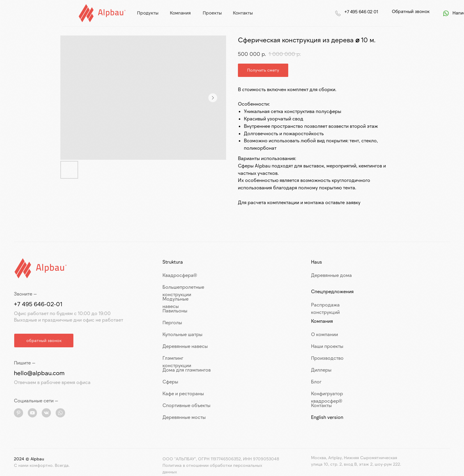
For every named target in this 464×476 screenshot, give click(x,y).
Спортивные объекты (186, 405)
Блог (316, 381)
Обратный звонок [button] (411, 11)
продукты (148, 13)
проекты (212, 13)
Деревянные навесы (185, 346)
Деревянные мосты (184, 417)
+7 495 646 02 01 (361, 12)
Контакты (321, 405)
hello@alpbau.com (39, 373)
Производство (327, 358)
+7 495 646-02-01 (38, 304)
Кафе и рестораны (183, 393)
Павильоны (175, 310)
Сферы (170, 381)
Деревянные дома (331, 275)
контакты (243, 13)
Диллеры (321, 370)
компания (180, 13)
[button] (44, 341)
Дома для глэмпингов (187, 370)
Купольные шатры (182, 334)
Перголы (172, 322)
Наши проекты (327, 346)
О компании (324, 334)
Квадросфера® (180, 275)
